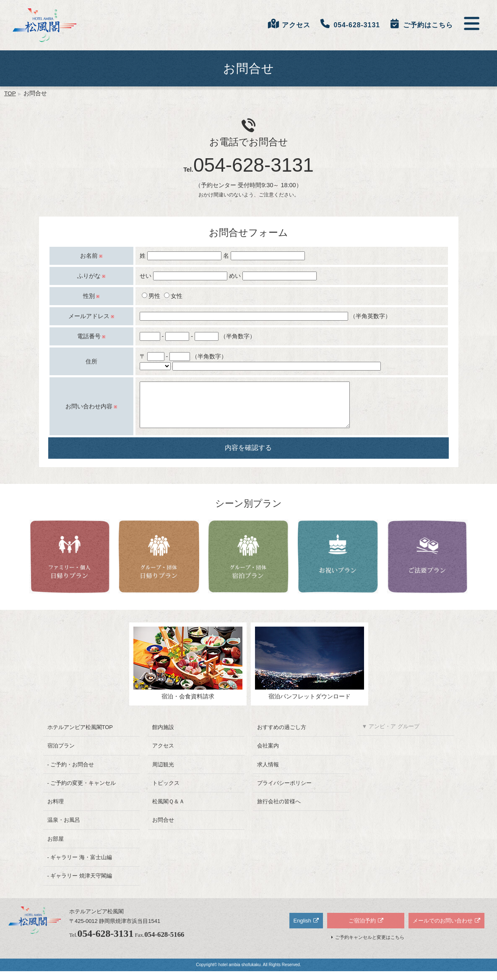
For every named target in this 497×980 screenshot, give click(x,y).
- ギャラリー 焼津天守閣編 (80, 885)
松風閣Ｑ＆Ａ (168, 810)
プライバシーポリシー (284, 792)
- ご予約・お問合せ (71, 773)
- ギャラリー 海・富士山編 (80, 866)
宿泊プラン (61, 754)
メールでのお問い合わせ (443, 929)
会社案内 (268, 754)
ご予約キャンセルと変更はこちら (370, 946)
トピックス (166, 792)
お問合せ (163, 829)
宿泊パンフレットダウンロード (310, 672)
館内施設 (163, 736)
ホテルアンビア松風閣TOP (80, 736)
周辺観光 (163, 773)
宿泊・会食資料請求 (188, 672)
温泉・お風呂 (64, 829)
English (302, 929)
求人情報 (268, 773)
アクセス (163, 754)
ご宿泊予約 (362, 929)
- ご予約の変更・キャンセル (82, 792)
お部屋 (56, 848)
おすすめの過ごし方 (282, 736)
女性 (173, 296)
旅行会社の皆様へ (279, 810)
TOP (10, 93)
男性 (151, 296)
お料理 (56, 810)
